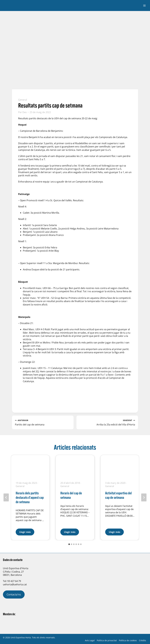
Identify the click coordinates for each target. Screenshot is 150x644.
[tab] (69, 544)
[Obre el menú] (144, 6)
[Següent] (144, 497)
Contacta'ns (14, 594)
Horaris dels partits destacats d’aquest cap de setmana (30, 497)
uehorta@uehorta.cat (15, 584)
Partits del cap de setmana (43, 422)
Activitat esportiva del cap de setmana (118, 495)
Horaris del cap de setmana (71, 495)
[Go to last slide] (6, 497)
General (23, 100)
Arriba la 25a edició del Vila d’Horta (107, 422)
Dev (25, 112)
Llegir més (27, 531)
